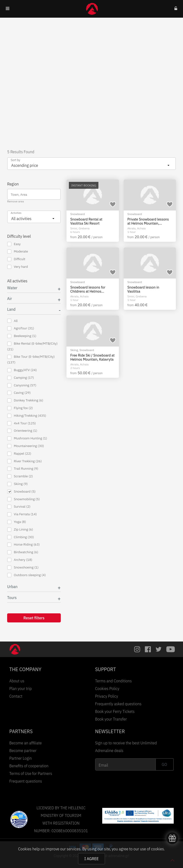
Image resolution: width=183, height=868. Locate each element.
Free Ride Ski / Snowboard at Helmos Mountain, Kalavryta (92, 357)
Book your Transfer (111, 719)
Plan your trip (20, 689)
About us (17, 681)
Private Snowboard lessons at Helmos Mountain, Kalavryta (148, 221)
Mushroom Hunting (27, 438)
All (12, 321)
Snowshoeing (23, 567)
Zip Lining (20, 529)
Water (12, 288)
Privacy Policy (107, 696)
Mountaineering (25, 446)
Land (11, 309)
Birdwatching (23, 552)
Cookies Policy (107, 689)
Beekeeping (22, 336)
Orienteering (22, 431)
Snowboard (21, 492)
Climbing (20, 537)
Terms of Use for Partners (31, 773)
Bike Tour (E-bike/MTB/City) (31, 359)
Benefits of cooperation (29, 766)
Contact (16, 696)
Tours (12, 598)
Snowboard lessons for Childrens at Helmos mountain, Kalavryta (88, 289)
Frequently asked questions (118, 704)
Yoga (17, 522)
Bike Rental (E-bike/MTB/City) (32, 346)
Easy (14, 244)
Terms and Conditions (113, 681)
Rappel (19, 454)
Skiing (17, 484)
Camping (20, 378)
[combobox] (91, 164)
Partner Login (20, 758)
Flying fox (20, 408)
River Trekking (24, 461)
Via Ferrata (22, 514)
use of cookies (152, 849)
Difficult (16, 259)
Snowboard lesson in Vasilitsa (143, 289)
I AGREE (91, 859)
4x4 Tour (22, 423)
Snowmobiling (23, 499)
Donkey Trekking (25, 400)
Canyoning (22, 385)
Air (10, 299)
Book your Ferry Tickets (115, 711)
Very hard (18, 267)
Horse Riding (23, 544)
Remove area (15, 201)
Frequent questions (26, 781)
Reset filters (34, 618)
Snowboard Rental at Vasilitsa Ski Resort (86, 221)
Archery (20, 560)
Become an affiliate (25, 743)
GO (164, 764)
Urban (12, 587)
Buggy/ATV (22, 370)
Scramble (20, 476)
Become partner (23, 751)
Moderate (18, 251)
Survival (19, 507)
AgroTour (21, 328)
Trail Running (23, 469)
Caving (19, 393)
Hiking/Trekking (27, 416)
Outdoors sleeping (26, 575)
